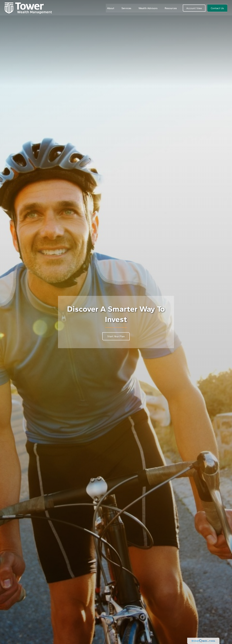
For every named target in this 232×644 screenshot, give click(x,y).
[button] (111, 7)
